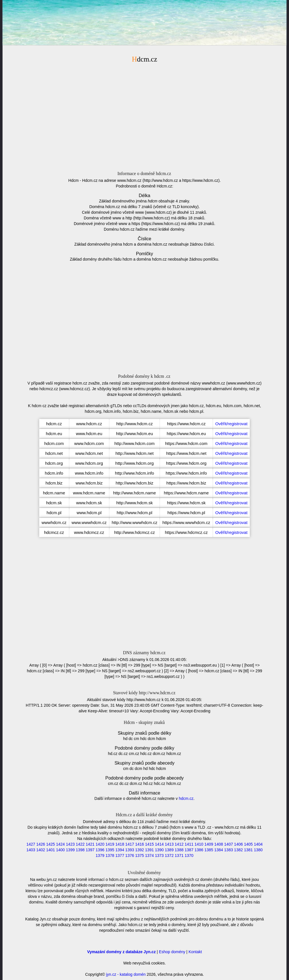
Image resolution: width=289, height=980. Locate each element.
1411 (189, 844)
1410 (199, 844)
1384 (219, 850)
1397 (90, 850)
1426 (40, 844)
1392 (140, 850)
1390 (159, 850)
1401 (50, 850)
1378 (110, 855)
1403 (31, 850)
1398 (80, 850)
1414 (159, 844)
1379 (100, 855)
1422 (80, 844)
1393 (130, 850)
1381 (248, 850)
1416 (140, 844)
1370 (189, 855)
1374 (149, 855)
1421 (90, 844)
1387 (189, 850)
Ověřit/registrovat (231, 424)
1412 (179, 844)
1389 (169, 850)
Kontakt (195, 952)
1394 (120, 850)
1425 (50, 844)
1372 (169, 855)
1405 (248, 844)
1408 (219, 844)
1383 (228, 850)
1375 (140, 855)
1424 (61, 844)
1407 (228, 844)
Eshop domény (172, 952)
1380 (258, 850)
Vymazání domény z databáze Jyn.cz (121, 952)
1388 (179, 850)
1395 (110, 850)
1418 (120, 844)
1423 (70, 844)
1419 (110, 844)
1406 (238, 844)
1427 (31, 844)
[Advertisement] (144, 116)
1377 (120, 855)
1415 (149, 844)
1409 (209, 844)
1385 (209, 850)
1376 (130, 855)
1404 (258, 844)
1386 (199, 850)
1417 (130, 844)
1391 (149, 850)
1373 (159, 855)
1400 (61, 850)
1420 (100, 844)
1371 (179, 855)
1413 (169, 844)
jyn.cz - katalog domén (126, 974)
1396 (100, 850)
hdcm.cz (186, 798)
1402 (40, 850)
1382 (238, 850)
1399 (70, 850)
